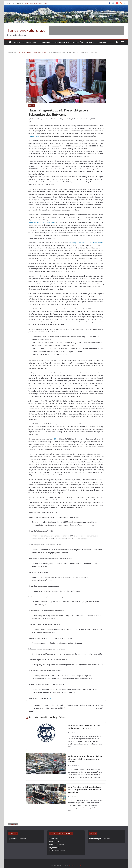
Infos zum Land (30, 42)
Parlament (87, 119)
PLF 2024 (94, 119)
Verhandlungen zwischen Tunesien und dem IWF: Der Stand (85, 727)
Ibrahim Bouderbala (78, 119)
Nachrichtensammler (57, 851)
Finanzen (43, 52)
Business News (34, 136)
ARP (61, 119)
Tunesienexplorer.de (26, 30)
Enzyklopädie (78, 42)
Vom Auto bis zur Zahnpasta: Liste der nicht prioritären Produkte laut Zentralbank (85, 790)
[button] (19, 42)
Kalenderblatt (61, 42)
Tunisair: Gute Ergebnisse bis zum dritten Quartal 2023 (86, 707)
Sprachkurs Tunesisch (17, 839)
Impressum (102, 42)
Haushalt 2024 (67, 119)
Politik (35, 52)
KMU (56, 439)
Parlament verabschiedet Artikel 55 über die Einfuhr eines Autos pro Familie (85, 759)
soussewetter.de (55, 839)
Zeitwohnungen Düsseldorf (100, 839)
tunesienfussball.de (56, 845)
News (16, 42)
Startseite (21, 52)
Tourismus (45, 42)
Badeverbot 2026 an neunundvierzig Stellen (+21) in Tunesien (35, 4)
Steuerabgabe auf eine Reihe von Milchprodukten (86, 243)
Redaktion (46, 119)
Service (89, 42)
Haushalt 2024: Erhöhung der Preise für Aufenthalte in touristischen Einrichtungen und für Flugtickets (46, 708)
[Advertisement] (87, 31)
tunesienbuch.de (55, 842)
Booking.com (13, 824)
